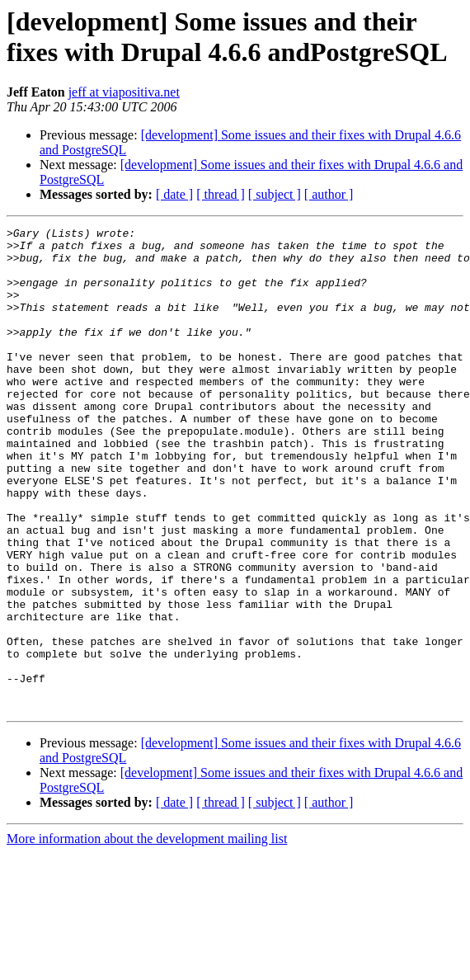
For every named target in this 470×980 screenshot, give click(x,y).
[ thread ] (221, 194)
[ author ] (329, 194)
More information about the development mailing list (147, 935)
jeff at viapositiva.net (124, 92)
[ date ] (174, 194)
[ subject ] (275, 194)
